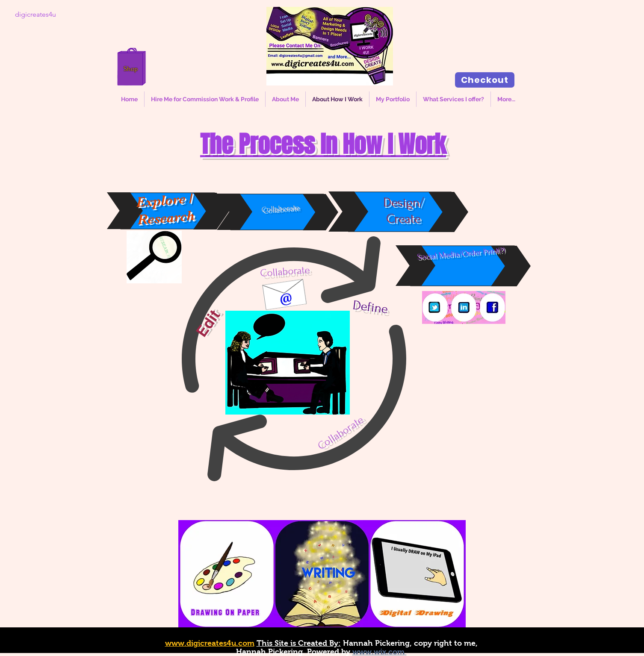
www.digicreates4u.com (210, 643)
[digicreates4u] (35, 15)
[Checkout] (485, 80)
